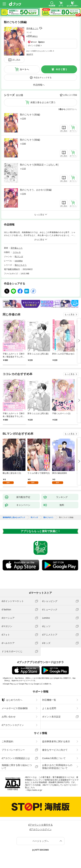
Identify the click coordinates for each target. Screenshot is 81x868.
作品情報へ (39, 85)
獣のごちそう (21, 265)
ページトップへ (40, 841)
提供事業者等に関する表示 (56, 741)
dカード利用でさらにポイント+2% (39, 51)
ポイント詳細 (34, 46)
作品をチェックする (43, 78)
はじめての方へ (12, 700)
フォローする (41, 28)
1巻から (62, 109)
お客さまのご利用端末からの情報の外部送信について (57, 767)
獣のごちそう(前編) (30, 115)
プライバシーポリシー (13, 750)
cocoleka (19, 261)
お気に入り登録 (70, 95)
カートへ (24, 69)
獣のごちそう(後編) (30, 140)
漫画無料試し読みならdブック (14, 517)
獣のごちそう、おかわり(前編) (36, 190)
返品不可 (30, 54)
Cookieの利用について (54, 758)
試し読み (16, 60)
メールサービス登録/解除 (15, 708)
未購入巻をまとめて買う (43, 102)
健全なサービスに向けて (55, 750)
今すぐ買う (61, 69)
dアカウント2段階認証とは (16, 758)
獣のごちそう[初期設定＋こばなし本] (39, 165)
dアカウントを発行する (40, 825)
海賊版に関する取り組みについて (17, 767)
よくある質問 (49, 708)
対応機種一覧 (49, 700)
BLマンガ (19, 257)
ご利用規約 (7, 741)
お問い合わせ (9, 717)
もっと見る (70, 315)
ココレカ (17, 252)
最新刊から (72, 109)
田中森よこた (32, 28)
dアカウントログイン (13, 725)
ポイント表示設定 (51, 717)
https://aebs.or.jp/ (34, 790)
